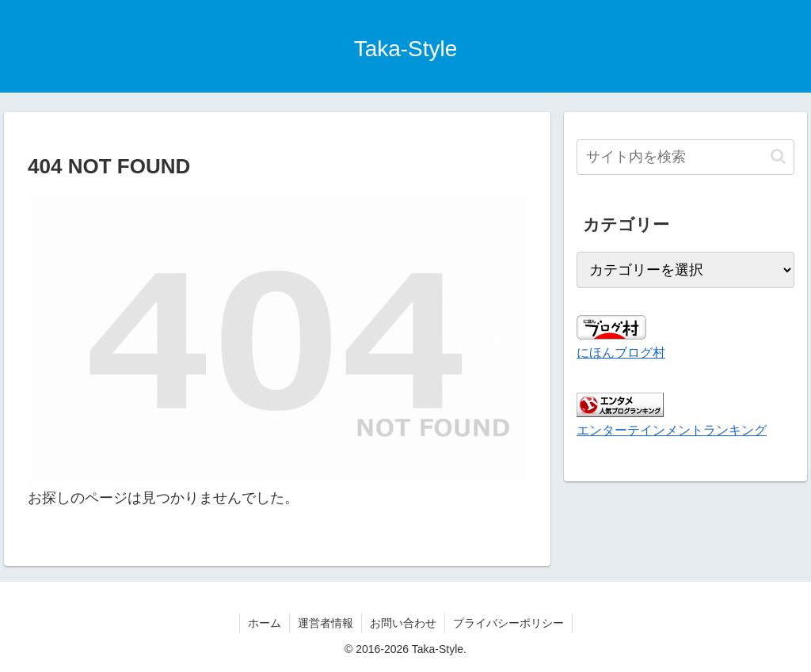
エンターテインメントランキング (672, 430)
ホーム (265, 623)
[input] (685, 157)
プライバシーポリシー (508, 623)
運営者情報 (326, 623)
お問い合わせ (403, 623)
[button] (778, 156)
